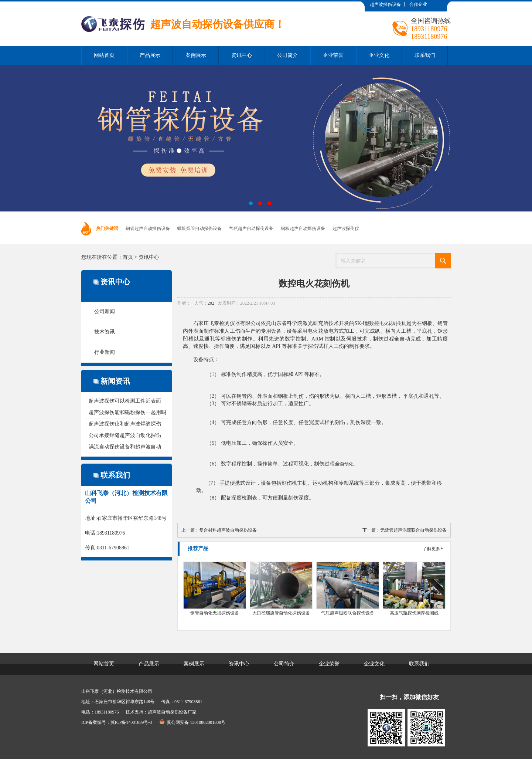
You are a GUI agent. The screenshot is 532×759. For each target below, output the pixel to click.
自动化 (347, 464)
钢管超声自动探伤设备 (148, 228)
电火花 (386, 323)
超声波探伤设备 (385, 4)
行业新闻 (105, 352)
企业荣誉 (333, 55)
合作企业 (418, 4)
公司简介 (287, 55)
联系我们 (425, 55)
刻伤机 (399, 323)
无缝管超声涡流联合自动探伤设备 (413, 530)
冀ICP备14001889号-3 (131, 722)
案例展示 (196, 55)
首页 (128, 257)
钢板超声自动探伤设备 (303, 228)
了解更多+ (433, 549)
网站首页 (104, 55)
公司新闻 (105, 311)
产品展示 (150, 55)
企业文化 (379, 55)
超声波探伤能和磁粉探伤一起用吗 (127, 412)
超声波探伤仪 (346, 228)
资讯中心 (242, 55)
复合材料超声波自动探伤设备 (228, 530)
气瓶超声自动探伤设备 (251, 228)
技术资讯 (105, 332)
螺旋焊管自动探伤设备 (199, 228)
